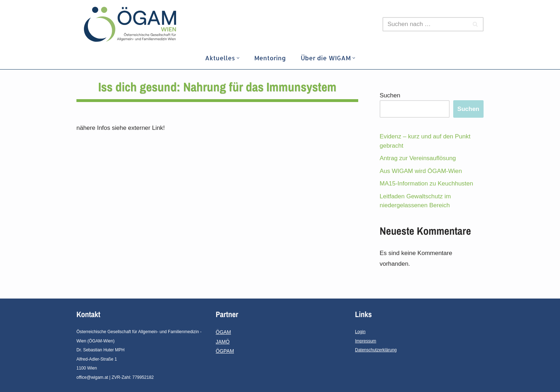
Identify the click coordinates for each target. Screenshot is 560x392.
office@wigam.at (92, 377)
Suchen (390, 95)
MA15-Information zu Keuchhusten (426, 184)
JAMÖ (223, 342)
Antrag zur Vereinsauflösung (418, 158)
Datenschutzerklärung (376, 350)
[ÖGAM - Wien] (132, 24)
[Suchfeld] (425, 24)
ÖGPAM (225, 351)
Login (360, 332)
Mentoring (270, 58)
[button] (238, 58)
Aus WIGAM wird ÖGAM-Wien (421, 171)
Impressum (366, 341)
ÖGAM (223, 332)
